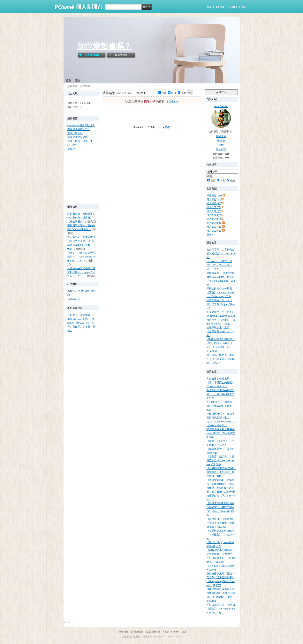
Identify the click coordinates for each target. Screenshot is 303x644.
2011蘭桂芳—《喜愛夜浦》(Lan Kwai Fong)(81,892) (221, 406)
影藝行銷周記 (75, 133)
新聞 (209, 7)
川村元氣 (85, 315)
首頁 (68, 80)
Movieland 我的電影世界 (81, 125)
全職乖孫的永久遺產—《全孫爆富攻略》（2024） (220, 331)
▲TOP (166, 127)
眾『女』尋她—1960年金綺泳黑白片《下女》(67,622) (221, 496)
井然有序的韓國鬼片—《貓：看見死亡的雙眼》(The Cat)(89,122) (220, 383)
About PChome (171, 632)
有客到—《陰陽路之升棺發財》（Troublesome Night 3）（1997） (81, 257)
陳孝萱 (86, 327)
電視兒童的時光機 (78, 137)
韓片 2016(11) (215, 231)
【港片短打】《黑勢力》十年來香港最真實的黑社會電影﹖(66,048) (220, 523)
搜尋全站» (172, 101)
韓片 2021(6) (214, 211)
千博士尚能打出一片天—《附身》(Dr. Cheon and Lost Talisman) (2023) (220, 292)
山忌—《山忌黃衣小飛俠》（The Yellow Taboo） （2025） (220, 265)
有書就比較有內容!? (79, 129)
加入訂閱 (75, 299)
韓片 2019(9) (214, 219)
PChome (233, 7)
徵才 (184, 632)
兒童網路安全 (153, 632)
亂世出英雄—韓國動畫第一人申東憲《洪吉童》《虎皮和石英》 (81, 218)
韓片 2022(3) (214, 207)
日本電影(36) (214, 199)
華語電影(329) (215, 196)
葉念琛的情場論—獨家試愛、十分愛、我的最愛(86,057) (220, 394)
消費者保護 (137, 632)
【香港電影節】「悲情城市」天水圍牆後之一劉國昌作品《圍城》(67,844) (220, 484)
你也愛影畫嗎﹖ (104, 46)
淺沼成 (80, 323)
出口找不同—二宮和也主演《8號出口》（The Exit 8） (221, 253)
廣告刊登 (124, 632)
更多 (211, 235)
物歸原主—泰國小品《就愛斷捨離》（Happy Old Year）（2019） (81, 272)
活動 (77, 80)
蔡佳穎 (76, 327)
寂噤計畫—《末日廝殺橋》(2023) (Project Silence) (221, 304)
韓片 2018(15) (215, 223)
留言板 (221, 141)
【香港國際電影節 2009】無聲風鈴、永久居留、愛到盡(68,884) (221, 472)
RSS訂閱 (75, 291)
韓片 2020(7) (214, 215)
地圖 (221, 145)
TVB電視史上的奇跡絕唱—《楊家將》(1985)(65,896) (221, 535)
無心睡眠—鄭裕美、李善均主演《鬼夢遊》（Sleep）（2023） (220, 359)
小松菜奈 (72, 315)
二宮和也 (83, 319)
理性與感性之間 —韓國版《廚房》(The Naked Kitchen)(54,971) (221, 609)
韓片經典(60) (214, 203)
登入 (244, 7)
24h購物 (220, 7)
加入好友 (221, 149)
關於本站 (221, 136)
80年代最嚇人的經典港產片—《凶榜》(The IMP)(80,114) (221, 433)
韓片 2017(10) (215, 227)
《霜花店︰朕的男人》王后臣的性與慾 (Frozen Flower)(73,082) (221, 460)
